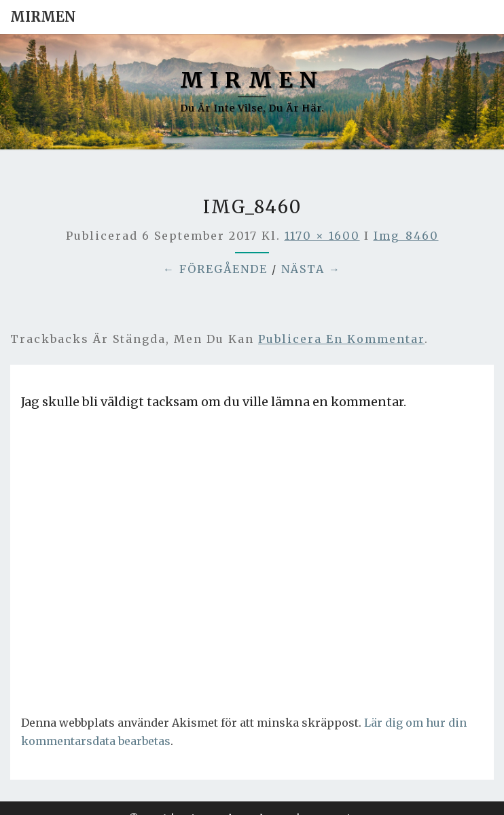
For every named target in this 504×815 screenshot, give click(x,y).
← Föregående (215, 269)
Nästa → (311, 269)
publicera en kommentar (341, 339)
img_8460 (406, 236)
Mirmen (43, 17)
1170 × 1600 (322, 236)
